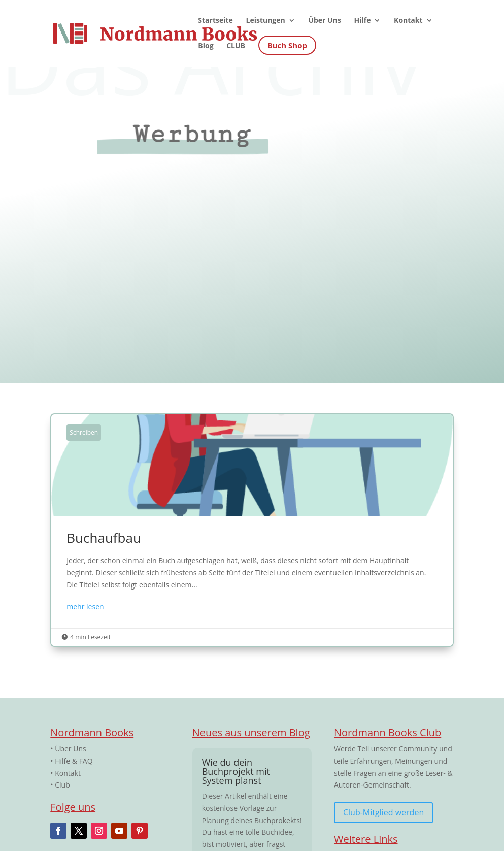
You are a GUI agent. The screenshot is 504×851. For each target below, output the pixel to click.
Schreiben (84, 432)
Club (62, 785)
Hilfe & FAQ (74, 761)
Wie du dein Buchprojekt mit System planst (236, 771)
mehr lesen (85, 607)
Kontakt (68, 773)
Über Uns (70, 749)
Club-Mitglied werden (383, 812)
